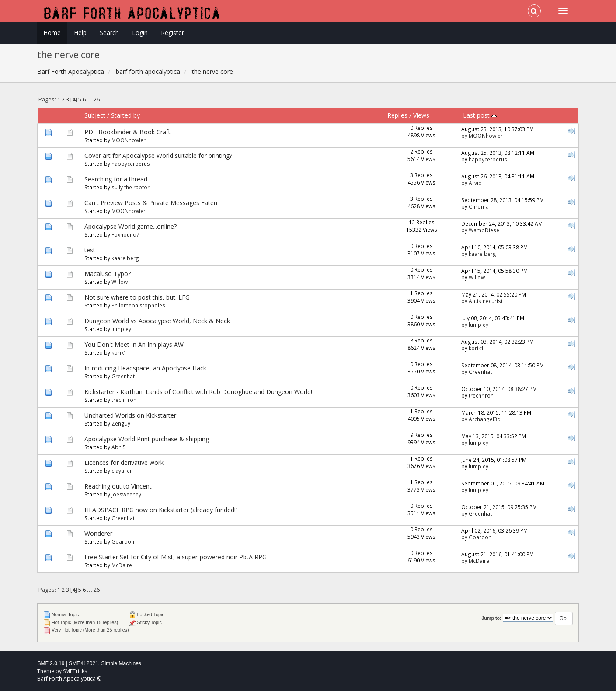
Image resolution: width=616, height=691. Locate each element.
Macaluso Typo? (108, 274)
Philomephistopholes (138, 305)
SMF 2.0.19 (51, 663)
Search (109, 33)
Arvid (475, 183)
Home (52, 33)
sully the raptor (131, 187)
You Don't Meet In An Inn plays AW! (135, 344)
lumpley (121, 329)
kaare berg (125, 258)
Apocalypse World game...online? (131, 226)
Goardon (123, 541)
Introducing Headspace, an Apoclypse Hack (145, 368)
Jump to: (491, 618)
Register (172, 33)
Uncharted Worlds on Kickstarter (130, 415)
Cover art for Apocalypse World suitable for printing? (158, 155)
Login (140, 33)
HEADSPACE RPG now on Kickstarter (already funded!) (161, 510)
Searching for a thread (116, 179)
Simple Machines (121, 663)
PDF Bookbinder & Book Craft (127, 132)
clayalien (122, 471)
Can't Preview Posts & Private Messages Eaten (151, 203)
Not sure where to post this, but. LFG (137, 297)
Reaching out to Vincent (118, 486)
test (90, 250)
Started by (125, 115)
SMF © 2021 (84, 663)
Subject (95, 115)
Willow (120, 282)
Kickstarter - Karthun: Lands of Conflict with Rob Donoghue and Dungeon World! (198, 392)
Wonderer (98, 533)
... (90, 99)
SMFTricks (75, 671)
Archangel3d (485, 419)
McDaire (122, 565)
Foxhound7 (125, 234)
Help (80, 33)
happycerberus (131, 164)
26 (97, 99)
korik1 (119, 352)
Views (421, 115)
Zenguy (121, 423)
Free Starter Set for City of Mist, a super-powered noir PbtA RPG (176, 557)
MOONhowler (129, 140)
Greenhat (123, 376)
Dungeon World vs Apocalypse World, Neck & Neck (157, 321)
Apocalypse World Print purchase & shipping (147, 439)
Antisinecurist (486, 301)
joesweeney (126, 494)
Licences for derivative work (124, 462)
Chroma (479, 206)
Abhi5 (119, 447)
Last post (480, 115)
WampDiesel (485, 230)
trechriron (124, 400)
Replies (397, 115)
